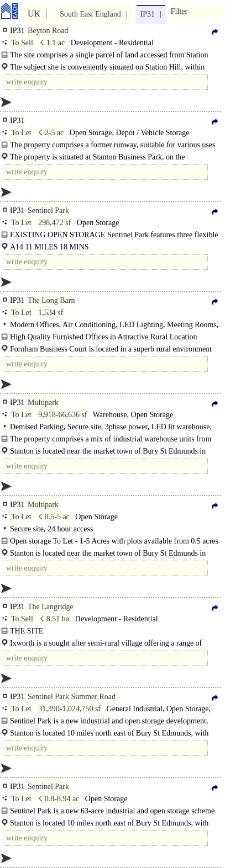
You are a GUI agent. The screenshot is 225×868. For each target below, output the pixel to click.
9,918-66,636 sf (62, 415)
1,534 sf (51, 313)
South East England (90, 14)
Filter (179, 11)
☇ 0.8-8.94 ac (59, 799)
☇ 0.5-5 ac (54, 517)
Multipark (43, 403)
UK (34, 14)
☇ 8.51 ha (54, 619)
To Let (21, 133)
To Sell (22, 43)
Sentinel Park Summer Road (72, 697)
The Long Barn (51, 300)
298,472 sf (54, 223)
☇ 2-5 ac (51, 133)
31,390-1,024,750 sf (69, 709)
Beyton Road (48, 31)
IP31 (148, 14)
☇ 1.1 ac (52, 43)
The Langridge (51, 607)
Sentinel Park (48, 211)
